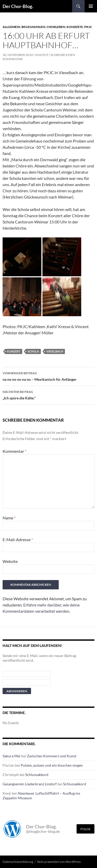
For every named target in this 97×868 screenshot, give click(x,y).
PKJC (88, 27)
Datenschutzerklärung (18, 862)
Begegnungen (33, 27)
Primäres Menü (91, 6)
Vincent (42, 55)
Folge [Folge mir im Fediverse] (85, 829)
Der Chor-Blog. (18, 6)
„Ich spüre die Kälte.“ (48, 394)
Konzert (14, 351)
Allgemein (11, 27)
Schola (33, 351)
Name (9, 518)
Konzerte (75, 27)
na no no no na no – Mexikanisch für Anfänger (48, 376)
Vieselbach (55, 351)
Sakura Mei (12, 756)
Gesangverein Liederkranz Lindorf (30, 784)
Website (10, 561)
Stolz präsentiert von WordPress (59, 862)
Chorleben (56, 27)
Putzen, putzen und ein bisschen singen (52, 765)
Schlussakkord (37, 775)
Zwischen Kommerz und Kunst (52, 756)
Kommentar (14, 451)
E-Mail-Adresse (18, 539)
